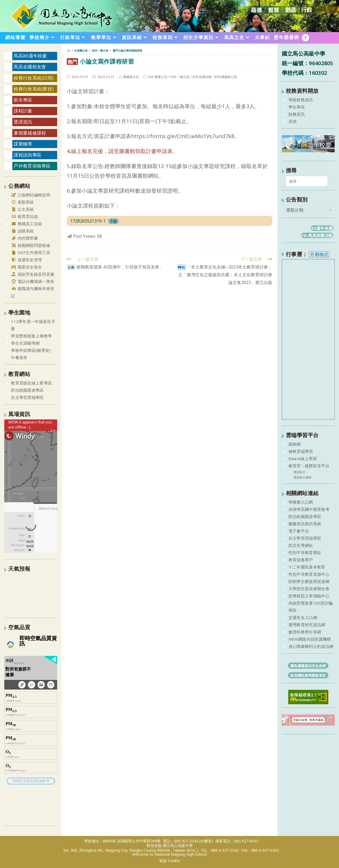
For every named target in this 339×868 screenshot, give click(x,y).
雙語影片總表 (303, 477)
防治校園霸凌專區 (27, 390)
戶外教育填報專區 (32, 166)
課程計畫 (23, 111)
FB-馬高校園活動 (317, 235)
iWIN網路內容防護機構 (310, 639)
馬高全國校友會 (30, 67)
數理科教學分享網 (305, 632)
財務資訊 (297, 114)
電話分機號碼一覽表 (33, 281)
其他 (293, 121)
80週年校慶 (322, 228)
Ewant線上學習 (303, 458)
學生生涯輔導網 (25, 343)
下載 (113, 221)
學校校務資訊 (301, 100)
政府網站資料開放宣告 (308, 675)
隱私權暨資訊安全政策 (308, 666)
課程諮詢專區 (28, 155)
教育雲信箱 (24, 216)
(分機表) (206, 841)
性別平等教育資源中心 (309, 574)
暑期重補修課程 (30, 133)
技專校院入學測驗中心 (309, 596)
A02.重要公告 (158, 77)
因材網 (295, 444)
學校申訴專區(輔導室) (31, 350)
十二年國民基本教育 (307, 567)
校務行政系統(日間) (34, 78)
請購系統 (22, 231)
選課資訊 (23, 122)
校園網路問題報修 (31, 245)
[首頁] (69, 50)
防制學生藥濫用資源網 (309, 581)
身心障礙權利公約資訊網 (311, 646)
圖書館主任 (131, 77)
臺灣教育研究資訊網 (307, 625)
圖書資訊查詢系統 (305, 524)
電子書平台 (299, 531)
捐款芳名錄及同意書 (33, 274)
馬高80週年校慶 (30, 56)
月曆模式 (319, 254)
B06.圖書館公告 (226, 77)
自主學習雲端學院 (27, 397)
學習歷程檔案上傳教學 (31, 336)
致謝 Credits (170, 861)
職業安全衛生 (26, 267)
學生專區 (297, 107)
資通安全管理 (26, 260)
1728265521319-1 (88, 221)
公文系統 (22, 209)
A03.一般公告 (180, 77)
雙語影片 (300, 472)
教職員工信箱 (26, 224)
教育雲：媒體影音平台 (309, 466)
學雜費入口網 (301, 502)
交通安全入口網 (303, 617)
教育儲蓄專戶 (301, 560)
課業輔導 (23, 144)
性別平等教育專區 (305, 552)
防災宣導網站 (301, 545)
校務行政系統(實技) (34, 89)
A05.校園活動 (202, 77)
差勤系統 (22, 202)
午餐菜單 (19, 357)
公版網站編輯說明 (31, 195)
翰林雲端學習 (301, 451)
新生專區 (23, 100)
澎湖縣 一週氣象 (31, 594)
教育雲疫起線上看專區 (31, 383)
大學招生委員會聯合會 (309, 589)
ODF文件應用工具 (31, 252)
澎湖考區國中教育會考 (309, 509)
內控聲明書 (24, 238)
